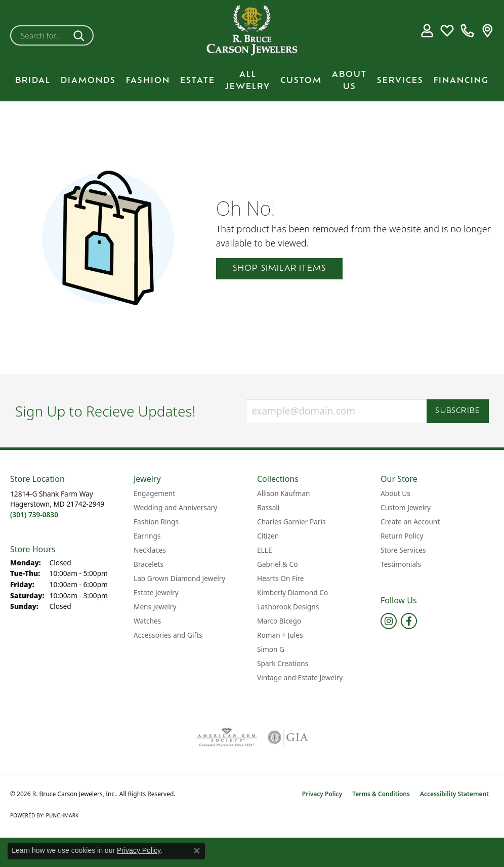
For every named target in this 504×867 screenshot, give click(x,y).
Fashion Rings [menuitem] (156, 522)
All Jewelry (248, 81)
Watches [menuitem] (147, 621)
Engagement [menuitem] (154, 493)
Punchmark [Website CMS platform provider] (62, 815)
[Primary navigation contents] (252, 81)
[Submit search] (81, 35)
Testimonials (401, 564)
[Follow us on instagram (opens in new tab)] (389, 621)
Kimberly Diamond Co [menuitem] (292, 592)
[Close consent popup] (197, 851)
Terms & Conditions (381, 794)
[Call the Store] (34, 514)
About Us (349, 81)
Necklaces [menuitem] (150, 550)
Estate (198, 81)
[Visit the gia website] (288, 737)
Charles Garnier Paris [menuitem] (291, 522)
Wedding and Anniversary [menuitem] (175, 507)
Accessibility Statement (454, 794)
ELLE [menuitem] (265, 550)
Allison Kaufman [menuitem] (283, 493)
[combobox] (40, 35)
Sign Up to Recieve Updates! (106, 411)
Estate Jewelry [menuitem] (156, 592)
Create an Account (410, 522)
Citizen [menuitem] (268, 536)
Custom (301, 81)
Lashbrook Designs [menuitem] (288, 607)
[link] (467, 30)
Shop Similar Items (280, 269)
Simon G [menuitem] (271, 649)
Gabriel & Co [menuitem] (277, 564)
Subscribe (458, 411)
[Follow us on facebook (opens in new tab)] (409, 621)
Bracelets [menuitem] (149, 564)
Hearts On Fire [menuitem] (281, 578)
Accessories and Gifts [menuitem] (168, 635)
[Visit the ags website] (227, 737)
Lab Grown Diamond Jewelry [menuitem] (179, 578)
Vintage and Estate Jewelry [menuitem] (300, 677)
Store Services (403, 550)
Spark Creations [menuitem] (283, 663)
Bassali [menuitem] (268, 507)
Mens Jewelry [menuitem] (155, 607)
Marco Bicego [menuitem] (279, 621)
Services (400, 81)
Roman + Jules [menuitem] (280, 635)
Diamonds (88, 81)
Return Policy (402, 536)
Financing (461, 81)
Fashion (148, 81)
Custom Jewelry (406, 507)
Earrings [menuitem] (147, 536)
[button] (427, 30)
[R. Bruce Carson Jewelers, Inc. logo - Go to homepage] (252, 30)
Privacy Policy (322, 794)
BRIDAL (33, 81)
